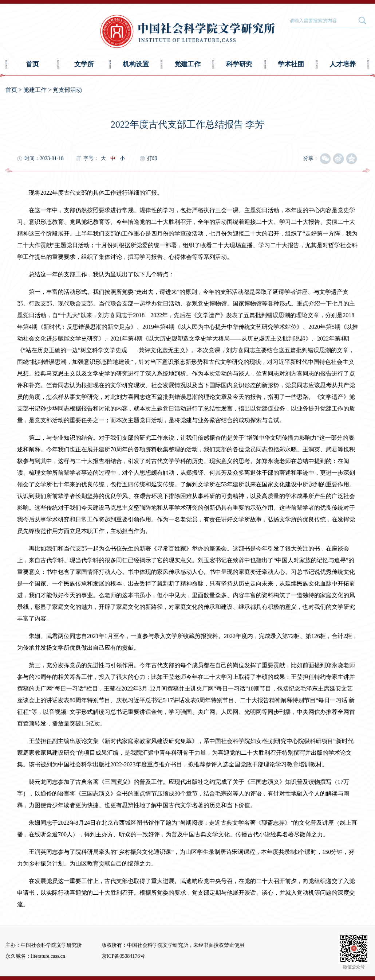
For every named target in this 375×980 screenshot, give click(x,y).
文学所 (84, 64)
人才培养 (343, 64)
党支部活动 (67, 90)
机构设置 (136, 64)
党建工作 (187, 64)
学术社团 (291, 64)
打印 (152, 158)
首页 (32, 64)
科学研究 (239, 64)
